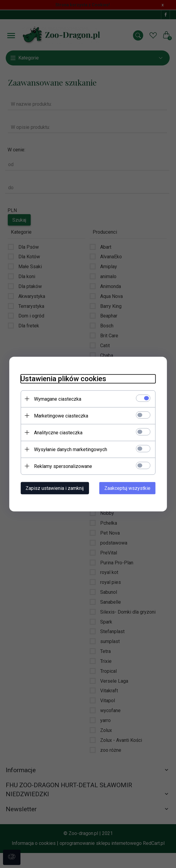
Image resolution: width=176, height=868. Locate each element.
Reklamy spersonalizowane (62, 466)
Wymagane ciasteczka (56, 399)
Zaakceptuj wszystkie (129, 488)
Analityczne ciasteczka (57, 432)
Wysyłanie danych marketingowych (69, 449)
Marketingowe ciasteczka (60, 416)
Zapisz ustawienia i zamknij (53, 488)
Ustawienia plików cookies (62, 378)
